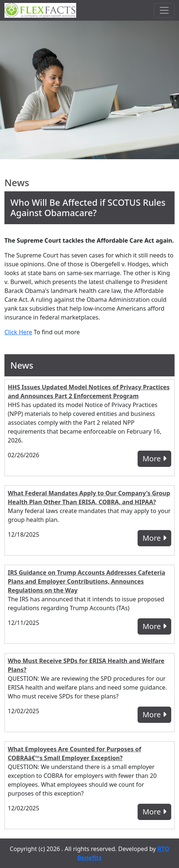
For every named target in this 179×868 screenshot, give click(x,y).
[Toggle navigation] (164, 10)
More (154, 459)
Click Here (18, 332)
